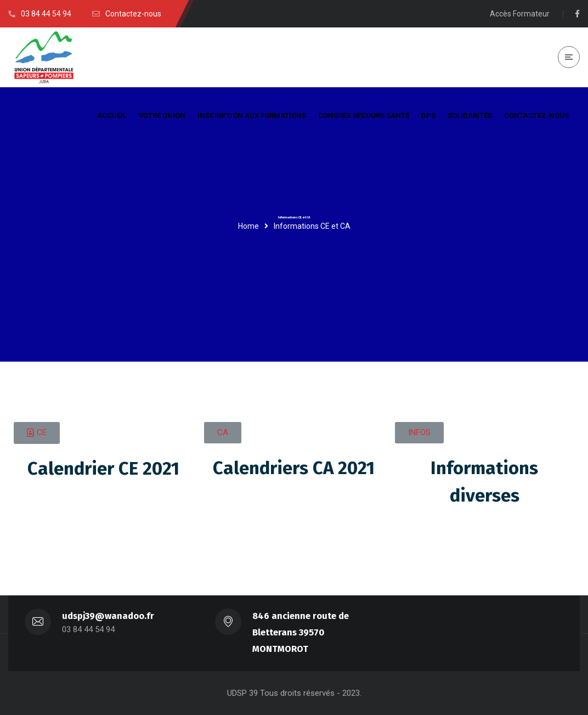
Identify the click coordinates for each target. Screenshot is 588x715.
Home (248, 226)
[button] (37, 433)
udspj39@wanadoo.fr (108, 616)
